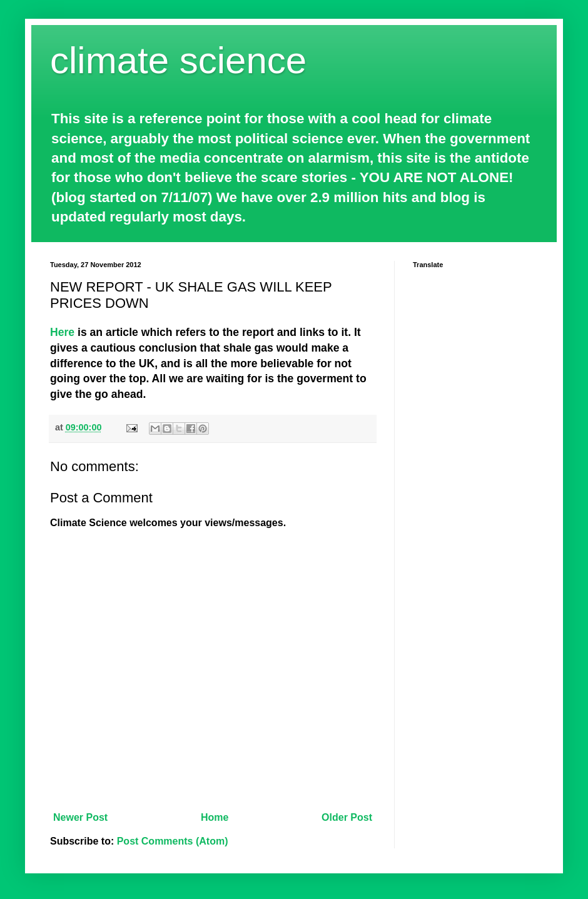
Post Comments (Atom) (173, 841)
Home (215, 817)
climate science (178, 60)
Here (62, 332)
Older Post (347, 817)
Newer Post (80, 817)
